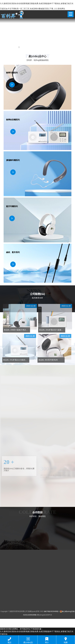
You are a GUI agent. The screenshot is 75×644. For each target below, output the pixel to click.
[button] (8, 47)
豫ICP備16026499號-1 (52, 611)
